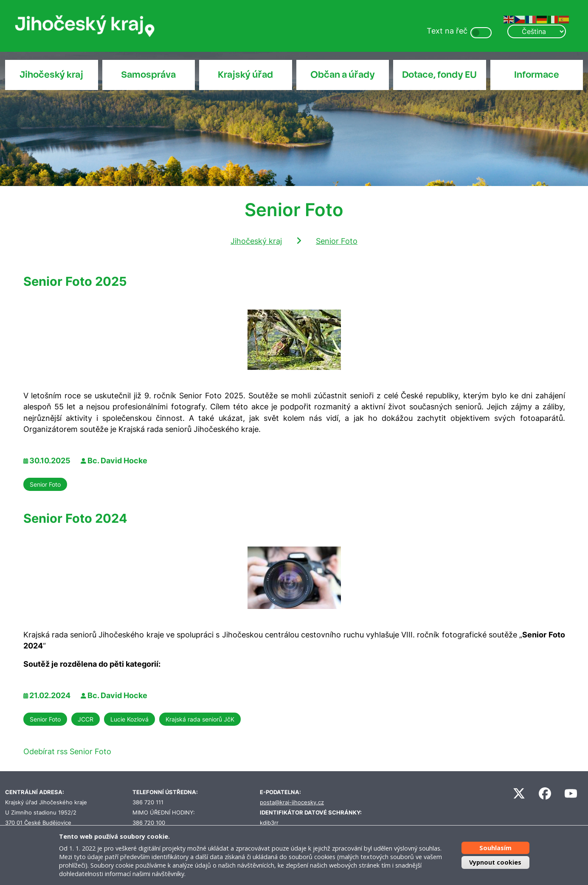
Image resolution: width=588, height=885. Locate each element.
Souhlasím (495, 848)
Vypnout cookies (495, 862)
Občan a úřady (343, 75)
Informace (537, 75)
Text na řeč (447, 31)
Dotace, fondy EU (439, 75)
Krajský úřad (245, 75)
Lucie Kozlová (129, 719)
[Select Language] (537, 31)
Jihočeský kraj (51, 75)
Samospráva (148, 75)
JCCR (86, 719)
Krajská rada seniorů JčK (200, 719)
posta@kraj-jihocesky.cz (292, 802)
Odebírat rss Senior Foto (67, 751)
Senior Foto (337, 241)
